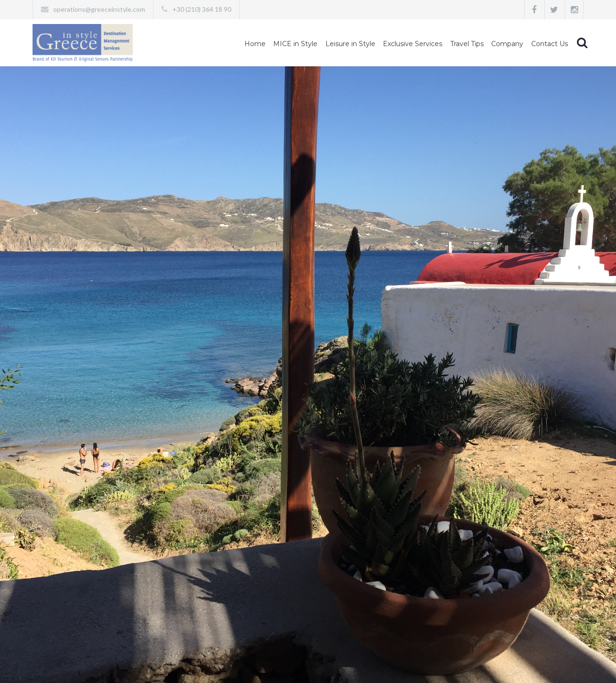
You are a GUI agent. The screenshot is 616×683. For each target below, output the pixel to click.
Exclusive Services (413, 44)
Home (255, 44)
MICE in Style (295, 44)
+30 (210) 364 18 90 (202, 9)
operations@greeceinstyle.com (99, 9)
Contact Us (550, 44)
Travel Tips (467, 44)
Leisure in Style (350, 44)
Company (507, 44)
